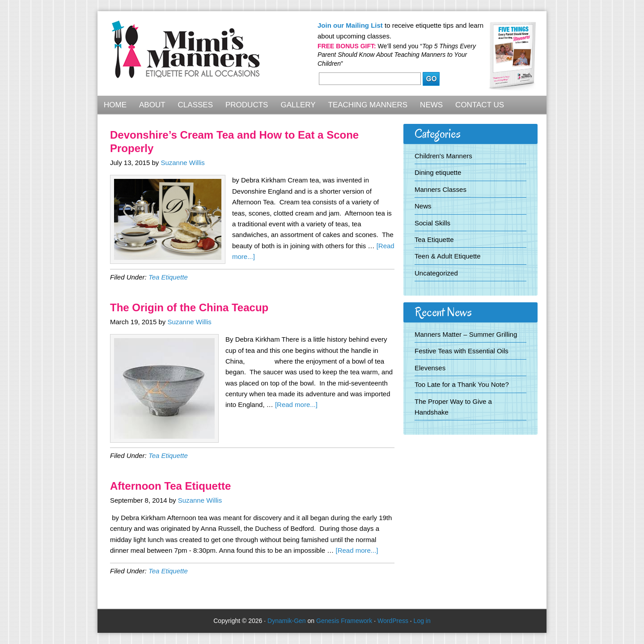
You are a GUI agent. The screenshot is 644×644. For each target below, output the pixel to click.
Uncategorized (436, 273)
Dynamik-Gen (287, 621)
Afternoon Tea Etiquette (170, 486)
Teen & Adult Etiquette (448, 256)
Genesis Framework (344, 621)
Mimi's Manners (186, 55)
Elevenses (430, 368)
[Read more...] (296, 405)
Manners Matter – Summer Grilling (466, 334)
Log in (422, 621)
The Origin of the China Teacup (189, 307)
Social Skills (432, 223)
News (423, 206)
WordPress (393, 621)
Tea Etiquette (168, 277)
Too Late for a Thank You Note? (462, 384)
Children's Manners (443, 156)
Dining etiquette (438, 172)
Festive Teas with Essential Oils (462, 351)
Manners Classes (441, 189)
